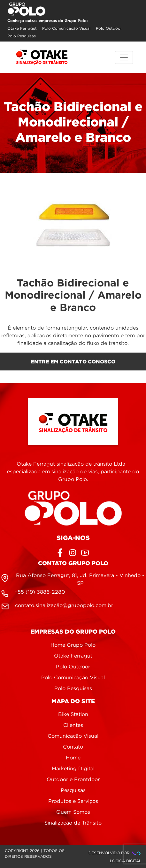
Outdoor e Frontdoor (73, 780)
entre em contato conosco (73, 362)
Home (73, 758)
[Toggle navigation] (124, 57)
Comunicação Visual (73, 736)
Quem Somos (73, 812)
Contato (73, 747)
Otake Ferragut (22, 29)
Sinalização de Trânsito (73, 823)
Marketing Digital (73, 769)
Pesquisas (73, 791)
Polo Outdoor (109, 29)
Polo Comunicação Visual (66, 29)
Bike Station (73, 715)
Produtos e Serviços (73, 801)
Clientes (73, 725)
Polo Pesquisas (22, 36)
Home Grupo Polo (73, 645)
